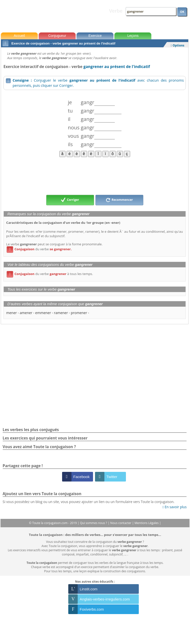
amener (26, 313)
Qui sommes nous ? (94, 523)
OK (182, 12)
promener (79, 313)
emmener (43, 313)
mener (12, 313)
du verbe (39, 249)
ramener (61, 313)
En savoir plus (175, 507)
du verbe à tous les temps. (50, 274)
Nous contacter (121, 523)
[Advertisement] (95, 176)
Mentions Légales (147, 523)
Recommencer (119, 200)
